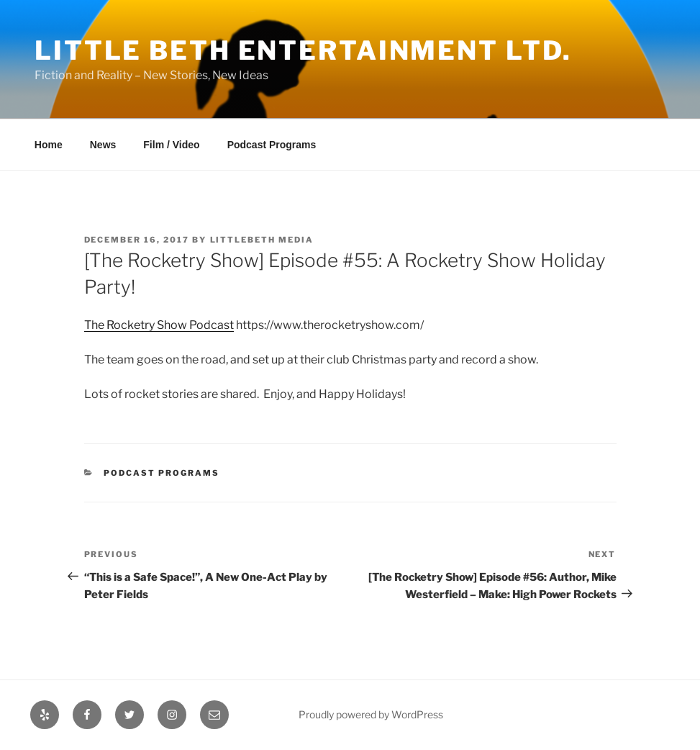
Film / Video (171, 145)
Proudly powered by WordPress (371, 714)
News (103, 145)
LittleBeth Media (262, 240)
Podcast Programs (272, 145)
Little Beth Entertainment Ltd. (303, 50)
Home (49, 145)
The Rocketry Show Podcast (159, 325)
